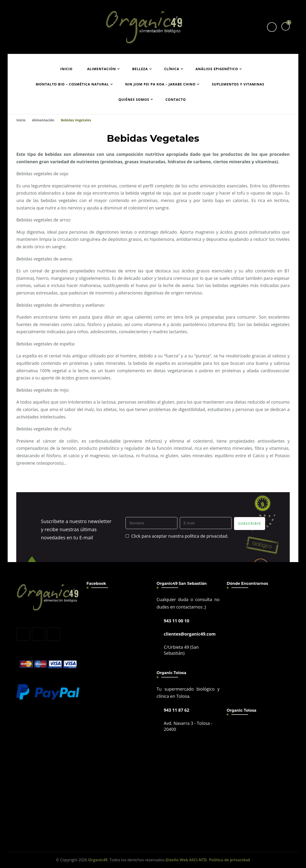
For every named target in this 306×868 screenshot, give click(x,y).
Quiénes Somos (134, 99)
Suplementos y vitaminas (238, 84)
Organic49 (98, 860)
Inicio (66, 69)
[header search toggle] (272, 27)
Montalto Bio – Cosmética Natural (72, 84)
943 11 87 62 (177, 710)
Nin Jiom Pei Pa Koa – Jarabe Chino (161, 84)
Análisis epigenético (217, 69)
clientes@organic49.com (190, 634)
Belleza (140, 69)
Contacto (176, 99)
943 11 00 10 (177, 621)
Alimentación (101, 69)
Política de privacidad (230, 860)
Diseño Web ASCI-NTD (186, 860)
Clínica (172, 69)
